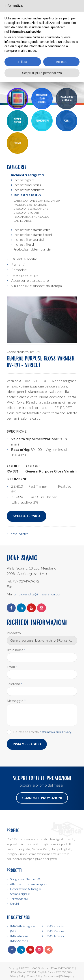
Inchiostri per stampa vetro (32, 230)
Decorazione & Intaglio (26, 889)
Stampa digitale (20, 894)
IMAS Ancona (19, 936)
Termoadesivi (19, 899)
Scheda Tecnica (27, 516)
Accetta (61, 62)
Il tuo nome (16, 650)
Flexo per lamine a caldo (31, 217)
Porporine (19, 270)
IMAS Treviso (55, 936)
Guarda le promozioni (42, 798)
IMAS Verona (19, 941)
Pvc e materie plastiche (30, 205)
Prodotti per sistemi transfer (33, 249)
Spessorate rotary (26, 213)
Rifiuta (23, 62)
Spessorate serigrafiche (31, 209)
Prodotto (14, 633)
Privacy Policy (17, 976)
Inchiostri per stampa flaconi (33, 235)
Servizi (14, 904)
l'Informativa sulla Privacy (55, 732)
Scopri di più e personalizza (42, 73)
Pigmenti (18, 264)
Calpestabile (23, 221)
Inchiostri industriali (27, 185)
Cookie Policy (34, 976)
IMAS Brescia (55, 926)
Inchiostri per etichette (29, 190)
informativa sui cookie (25, 32)
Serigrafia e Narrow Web (27, 879)
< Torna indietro (18, 534)
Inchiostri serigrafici (28, 175)
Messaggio (16, 701)
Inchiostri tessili (24, 244)
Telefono (15, 684)
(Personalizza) (51, 976)
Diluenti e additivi (24, 259)
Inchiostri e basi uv (27, 195)
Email (12, 667)
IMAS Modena (55, 931)
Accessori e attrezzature (30, 280)
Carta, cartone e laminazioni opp (37, 201)
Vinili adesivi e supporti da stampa (37, 286)
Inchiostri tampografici (29, 239)
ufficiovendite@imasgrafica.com (38, 594)
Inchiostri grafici (24, 180)
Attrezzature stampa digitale (29, 884)
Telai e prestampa (25, 275)
